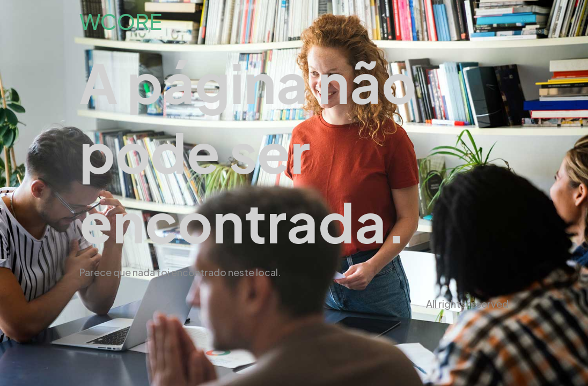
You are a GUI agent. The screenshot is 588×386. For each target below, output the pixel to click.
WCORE (121, 21)
